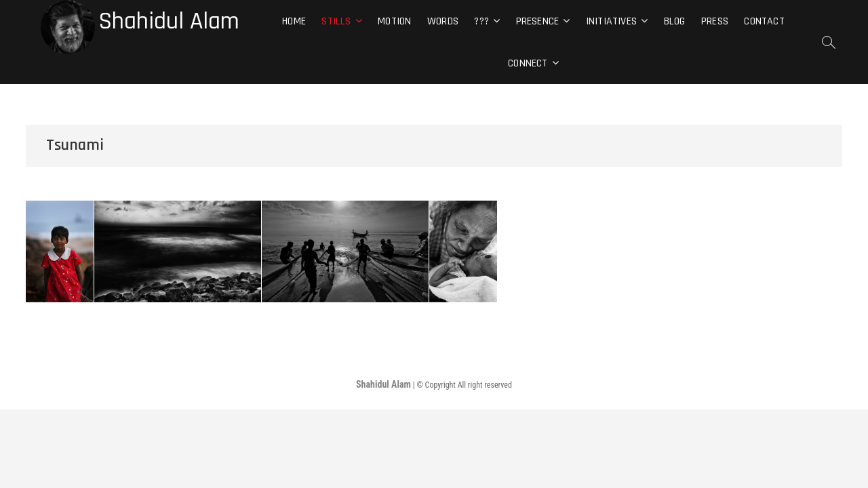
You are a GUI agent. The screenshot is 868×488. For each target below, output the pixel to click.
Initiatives (611, 21)
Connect (528, 63)
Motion (394, 21)
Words (443, 21)
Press (715, 21)
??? (481, 21)
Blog (675, 21)
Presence (538, 21)
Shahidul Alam (169, 22)
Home (294, 21)
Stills (336, 21)
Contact (764, 21)
